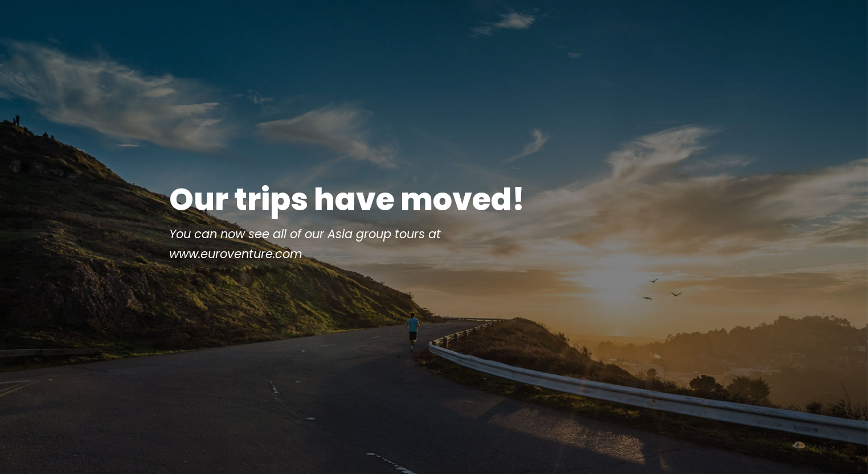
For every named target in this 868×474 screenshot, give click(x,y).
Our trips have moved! (347, 231)
